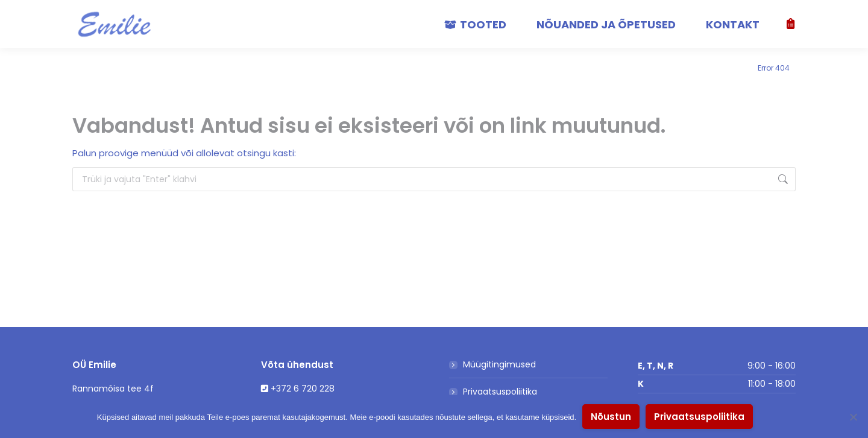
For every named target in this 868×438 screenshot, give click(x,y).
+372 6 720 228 (303, 389)
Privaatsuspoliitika (500, 392)
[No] (853, 417)
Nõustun (611, 417)
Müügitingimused (499, 364)
